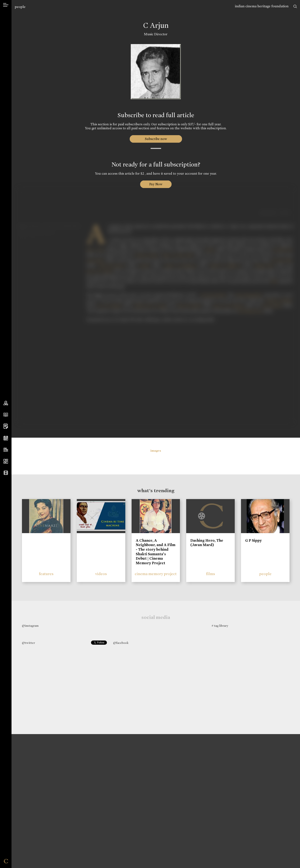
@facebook (121, 643)
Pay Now (156, 184)
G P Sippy (253, 540)
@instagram (30, 626)
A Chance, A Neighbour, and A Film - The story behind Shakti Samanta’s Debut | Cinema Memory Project (156, 552)
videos (101, 574)
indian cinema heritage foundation (262, 6)
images (156, 451)
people (20, 7)
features (46, 574)
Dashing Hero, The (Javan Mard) (207, 543)
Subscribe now (156, 139)
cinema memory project (156, 574)
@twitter (28, 643)
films (211, 574)
